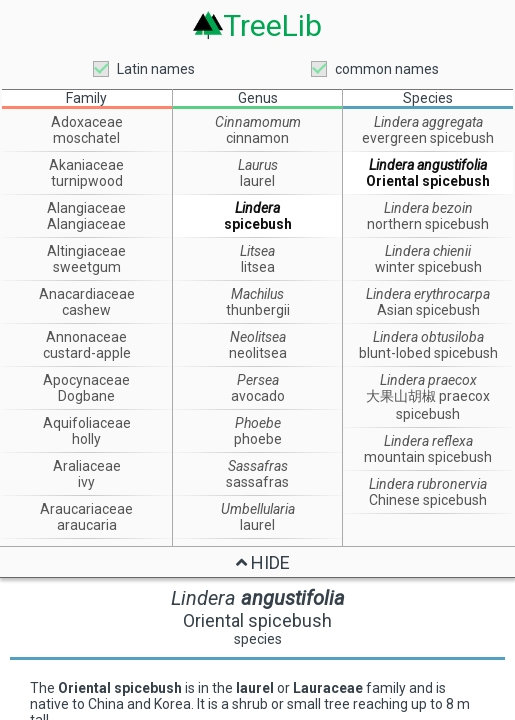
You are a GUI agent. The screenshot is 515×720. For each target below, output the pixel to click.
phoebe (258, 439)
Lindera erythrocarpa (428, 294)
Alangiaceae (86, 208)
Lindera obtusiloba (428, 337)
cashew (86, 310)
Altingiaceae (86, 251)
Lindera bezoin (428, 208)
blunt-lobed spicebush (428, 353)
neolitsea (258, 353)
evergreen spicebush (428, 138)
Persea (258, 380)
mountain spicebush (428, 457)
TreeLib (272, 25)
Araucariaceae (86, 509)
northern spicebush (428, 224)
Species (428, 98)
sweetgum (87, 267)
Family (86, 98)
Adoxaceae (87, 122)
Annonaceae (86, 337)
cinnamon (257, 138)
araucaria (87, 525)
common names (387, 69)
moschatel (86, 138)
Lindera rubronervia (428, 484)
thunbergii (258, 310)
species (258, 639)
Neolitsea (258, 337)
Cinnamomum (258, 122)
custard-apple (87, 353)
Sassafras (258, 466)
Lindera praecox (428, 380)
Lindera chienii (428, 251)
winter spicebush (428, 267)
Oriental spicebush (428, 181)
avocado (258, 396)
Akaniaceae (86, 165)
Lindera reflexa (428, 441)
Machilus (257, 294)
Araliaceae (87, 466)
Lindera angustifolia (428, 165)
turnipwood (87, 181)
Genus (258, 98)
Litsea (257, 251)
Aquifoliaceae (87, 423)
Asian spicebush (428, 310)
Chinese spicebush (428, 500)
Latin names (156, 69)
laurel (257, 181)
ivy (86, 482)
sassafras (257, 482)
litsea (258, 267)
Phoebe (258, 423)
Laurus (258, 165)
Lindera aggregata (428, 122)
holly (86, 439)
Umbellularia (258, 509)
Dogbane (86, 396)
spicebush (258, 224)
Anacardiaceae (87, 294)
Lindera (257, 208)
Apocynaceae (86, 380)
